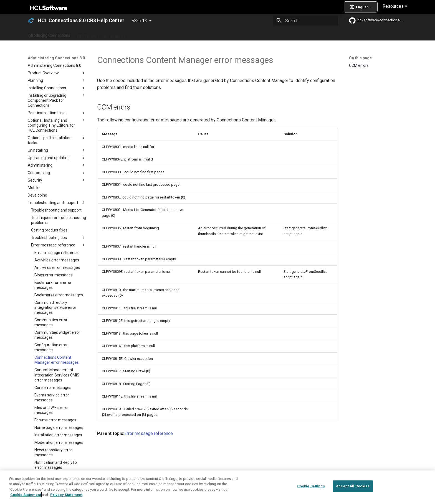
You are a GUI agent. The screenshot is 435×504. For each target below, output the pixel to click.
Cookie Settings (311, 486)
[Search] (305, 21)
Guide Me (306, 34)
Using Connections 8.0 (212, 34)
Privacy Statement (66, 495)
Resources (395, 6)
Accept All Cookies (353, 486)
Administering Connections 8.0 (159, 34)
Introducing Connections (49, 34)
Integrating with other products (265, 34)
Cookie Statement (26, 495)
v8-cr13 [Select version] (140, 21)
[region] (217, 487)
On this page (360, 58)
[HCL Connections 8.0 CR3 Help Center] (31, 21)
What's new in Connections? (101, 34)
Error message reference (149, 433)
